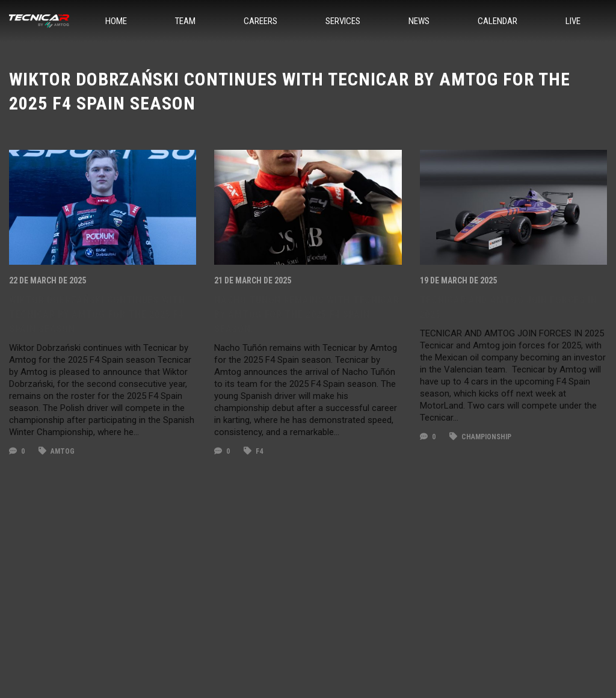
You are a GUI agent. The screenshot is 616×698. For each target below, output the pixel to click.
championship (480, 437)
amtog (57, 451)
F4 (253, 451)
